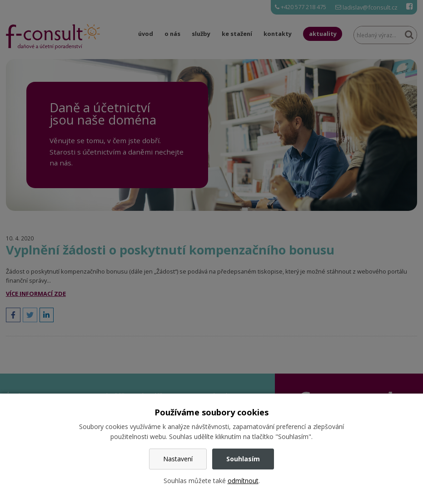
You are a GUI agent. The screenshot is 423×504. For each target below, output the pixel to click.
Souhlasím (243, 459)
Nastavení (178, 459)
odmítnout (243, 481)
